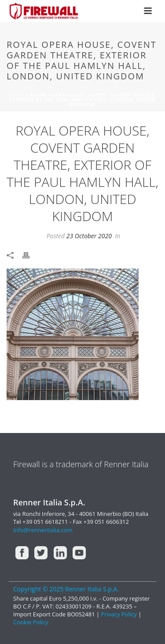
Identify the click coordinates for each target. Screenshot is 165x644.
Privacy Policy (120, 614)
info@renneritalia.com (43, 530)
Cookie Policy (31, 622)
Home (16, 95)
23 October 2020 (89, 236)
